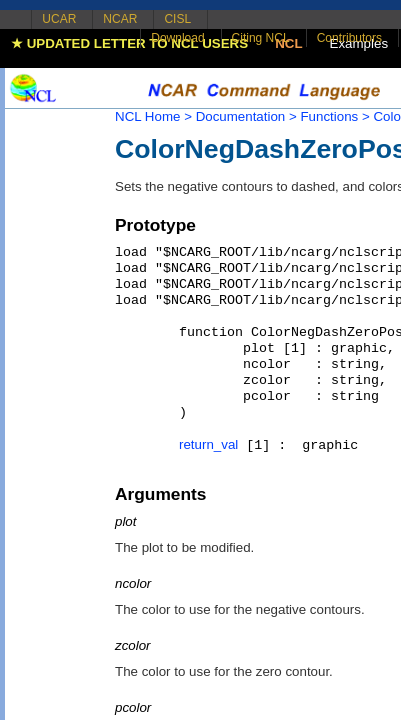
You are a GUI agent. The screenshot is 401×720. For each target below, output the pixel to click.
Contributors (349, 38)
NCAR (120, 19)
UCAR (59, 19)
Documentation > (246, 116)
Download (177, 38)
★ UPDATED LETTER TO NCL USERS (129, 43)
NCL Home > (153, 116)
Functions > (334, 116)
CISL (177, 19)
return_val (208, 444)
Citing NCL (261, 38)
